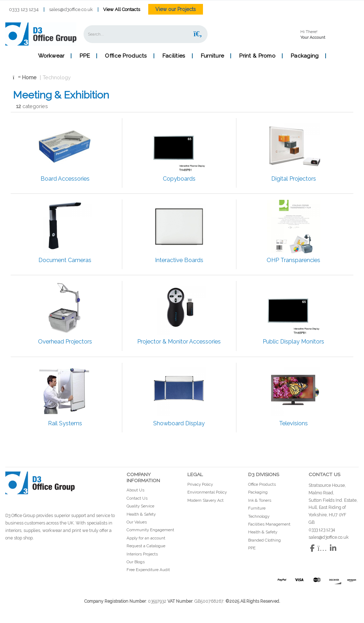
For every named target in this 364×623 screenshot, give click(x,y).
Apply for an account (146, 538)
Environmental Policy (207, 492)
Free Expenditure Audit (148, 570)
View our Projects (176, 9)
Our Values (137, 522)
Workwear (51, 56)
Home (25, 77)
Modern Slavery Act (205, 500)
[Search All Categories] (146, 34)
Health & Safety (141, 514)
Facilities (174, 56)
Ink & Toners (260, 500)
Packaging (305, 56)
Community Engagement (150, 530)
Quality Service (140, 506)
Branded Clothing (264, 540)
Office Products (126, 56)
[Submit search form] (198, 34)
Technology (57, 77)
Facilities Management (269, 524)
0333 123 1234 (24, 9)
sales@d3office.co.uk (71, 9)
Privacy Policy (200, 484)
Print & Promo (257, 56)
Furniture (212, 56)
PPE (85, 56)
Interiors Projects (142, 554)
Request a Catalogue (146, 546)
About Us (135, 490)
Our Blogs (136, 562)
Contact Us (137, 498)
